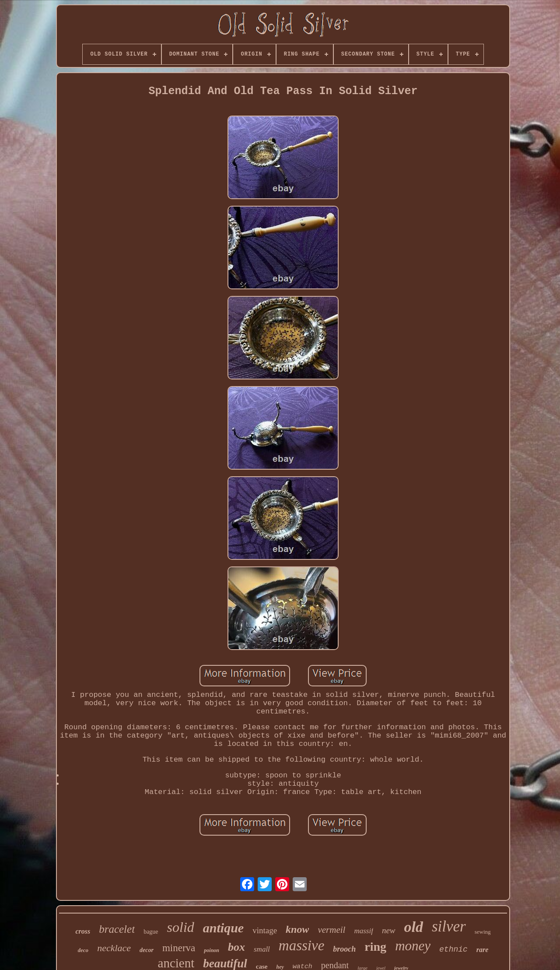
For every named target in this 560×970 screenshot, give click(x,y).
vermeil (331, 930)
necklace (114, 948)
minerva (179, 948)
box (236, 947)
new (389, 930)
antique (223, 928)
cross (83, 931)
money (413, 946)
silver (449, 926)
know (297, 929)
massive (301, 945)
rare (483, 950)
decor (147, 950)
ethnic (453, 949)
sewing (483, 932)
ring (375, 947)
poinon (212, 950)
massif (363, 931)
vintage (265, 930)
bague (151, 932)
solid (181, 927)
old (414, 927)
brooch (344, 949)
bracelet (117, 929)
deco (83, 950)
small (262, 949)
